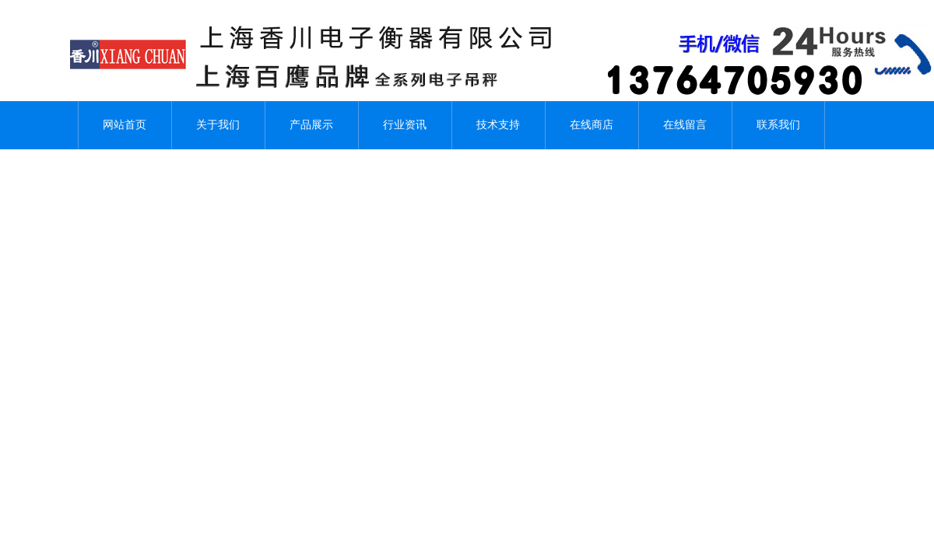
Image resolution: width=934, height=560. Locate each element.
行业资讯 (405, 125)
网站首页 (125, 125)
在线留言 (685, 125)
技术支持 (498, 125)
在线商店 (592, 125)
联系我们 (778, 125)
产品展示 (311, 125)
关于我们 (218, 125)
